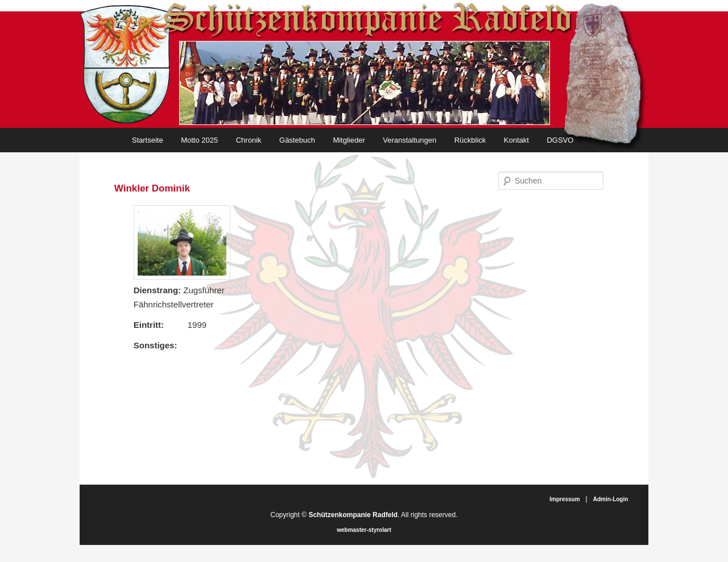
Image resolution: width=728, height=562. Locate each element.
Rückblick (470, 140)
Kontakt (516, 140)
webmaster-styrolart (364, 530)
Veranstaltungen (409, 140)
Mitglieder (349, 140)
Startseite (148, 140)
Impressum (564, 499)
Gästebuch (297, 140)
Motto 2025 (199, 140)
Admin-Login (611, 499)
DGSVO (560, 140)
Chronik (249, 140)
